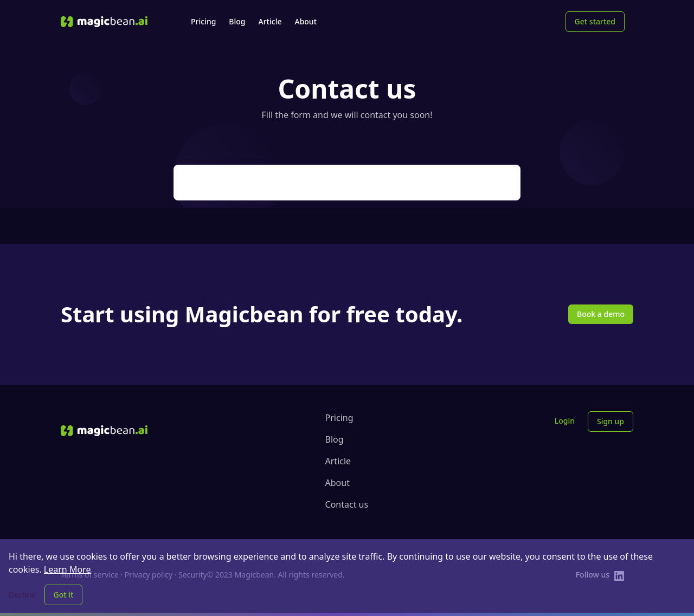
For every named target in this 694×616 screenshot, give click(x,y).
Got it (64, 595)
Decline (22, 595)
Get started (595, 21)
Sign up (611, 421)
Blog (335, 439)
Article (338, 461)
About (338, 483)
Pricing (339, 418)
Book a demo (601, 314)
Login (565, 421)
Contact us (347, 504)
